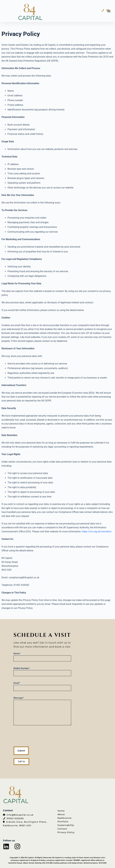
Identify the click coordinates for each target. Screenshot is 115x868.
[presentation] (36, 736)
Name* (42, 656)
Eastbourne (65, 818)
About (61, 814)
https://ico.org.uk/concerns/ (97, 532)
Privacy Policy (66, 832)
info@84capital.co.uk (20, 815)
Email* (42, 685)
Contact (62, 829)
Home (61, 811)
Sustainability (66, 825)
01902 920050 (15, 818)
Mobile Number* (42, 671)
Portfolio (63, 822)
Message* (42, 711)
